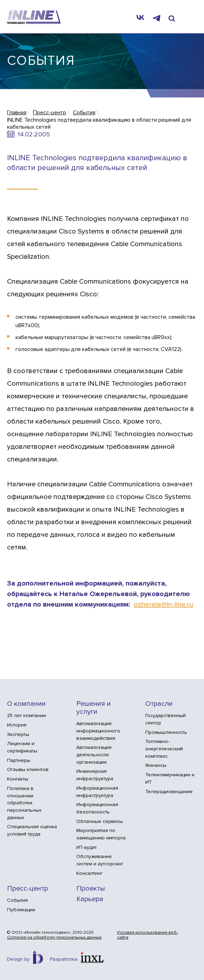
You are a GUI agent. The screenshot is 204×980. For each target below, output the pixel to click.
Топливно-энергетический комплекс (164, 749)
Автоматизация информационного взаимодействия (98, 731)
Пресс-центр (28, 889)
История (17, 725)
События (17, 900)
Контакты (18, 779)
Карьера (90, 899)
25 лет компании (27, 715)
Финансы (156, 765)
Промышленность (166, 732)
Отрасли (159, 704)
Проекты (91, 889)
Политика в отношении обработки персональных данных (24, 803)
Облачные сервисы (100, 821)
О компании (26, 704)
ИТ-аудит (87, 847)
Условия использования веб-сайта (148, 935)
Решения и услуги (94, 708)
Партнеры (19, 760)
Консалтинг (90, 873)
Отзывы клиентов (28, 769)
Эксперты (18, 734)
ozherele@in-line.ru (163, 604)
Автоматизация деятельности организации (94, 755)
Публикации (21, 910)
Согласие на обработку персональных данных (54, 938)
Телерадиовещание (169, 792)
